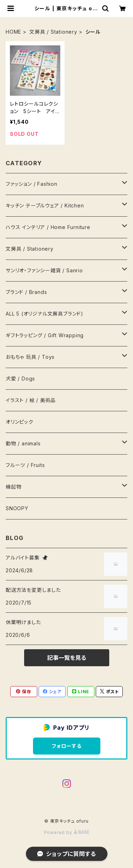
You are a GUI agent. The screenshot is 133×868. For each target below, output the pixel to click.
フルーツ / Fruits (25, 465)
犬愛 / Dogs (20, 379)
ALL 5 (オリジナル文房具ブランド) (45, 314)
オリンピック (20, 422)
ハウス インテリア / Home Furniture (48, 227)
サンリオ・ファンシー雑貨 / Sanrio (44, 270)
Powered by (67, 832)
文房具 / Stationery (53, 32)
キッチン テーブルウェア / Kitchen (45, 205)
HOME (13, 32)
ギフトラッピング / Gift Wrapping (45, 335)
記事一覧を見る (67, 658)
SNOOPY (17, 508)
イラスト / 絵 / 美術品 (31, 400)
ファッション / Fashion (32, 184)
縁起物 (13, 487)
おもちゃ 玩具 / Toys (30, 357)
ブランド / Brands (26, 292)
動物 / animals (23, 443)
